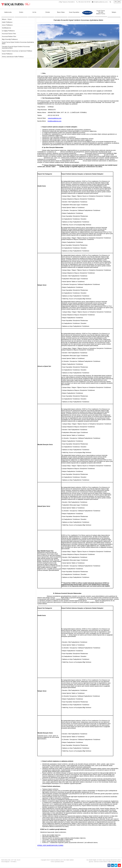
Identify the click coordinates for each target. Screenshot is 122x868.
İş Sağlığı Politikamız (8, 31)
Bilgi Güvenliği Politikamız (10, 39)
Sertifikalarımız (7, 28)
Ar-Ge (34, 10)
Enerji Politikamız (7, 54)
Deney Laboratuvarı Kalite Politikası (13, 57)
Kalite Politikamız (7, 22)
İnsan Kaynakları (74, 10)
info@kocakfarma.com (100, 2)
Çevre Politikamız (7, 25)
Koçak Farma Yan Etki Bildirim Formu (101, 11)
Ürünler (48, 10)
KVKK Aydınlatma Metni (57, 862)
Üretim (21, 10)
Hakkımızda (8, 10)
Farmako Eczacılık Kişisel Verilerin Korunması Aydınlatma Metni (16, 47)
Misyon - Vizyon (7, 19)
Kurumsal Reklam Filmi (9, 36)
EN (119, 2)
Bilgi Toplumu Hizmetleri (67, 2)
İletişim (114, 10)
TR (116, 2)
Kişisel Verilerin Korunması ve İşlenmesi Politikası (17, 51)
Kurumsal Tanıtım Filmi (9, 34)
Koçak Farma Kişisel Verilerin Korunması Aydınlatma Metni (18, 43)
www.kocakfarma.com (55, 118)
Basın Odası (61, 10)
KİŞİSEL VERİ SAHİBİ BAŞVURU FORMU (50, 845)
